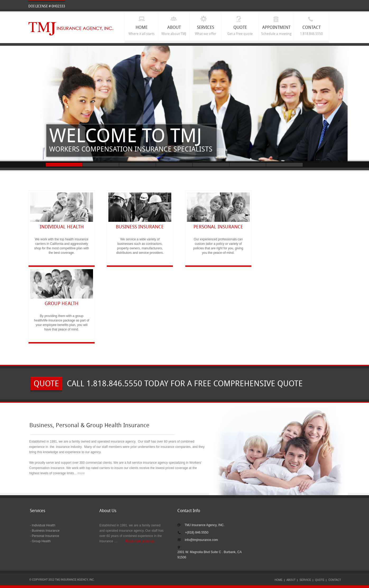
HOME (279, 580)
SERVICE (305, 580)
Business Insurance (46, 531)
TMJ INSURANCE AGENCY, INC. (71, 29)
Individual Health (43, 525)
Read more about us (140, 541)
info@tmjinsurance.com (201, 540)
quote (46, 384)
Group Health (41, 541)
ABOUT (291, 580)
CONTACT (335, 580)
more (81, 473)
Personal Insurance (45, 536)
